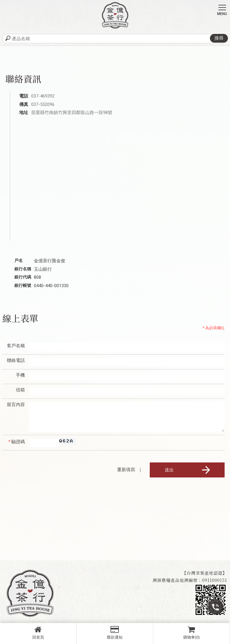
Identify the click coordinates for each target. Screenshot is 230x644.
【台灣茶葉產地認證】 (205, 573)
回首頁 (38, 633)
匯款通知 (115, 633)
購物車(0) (192, 633)
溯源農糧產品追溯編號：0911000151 (190, 580)
